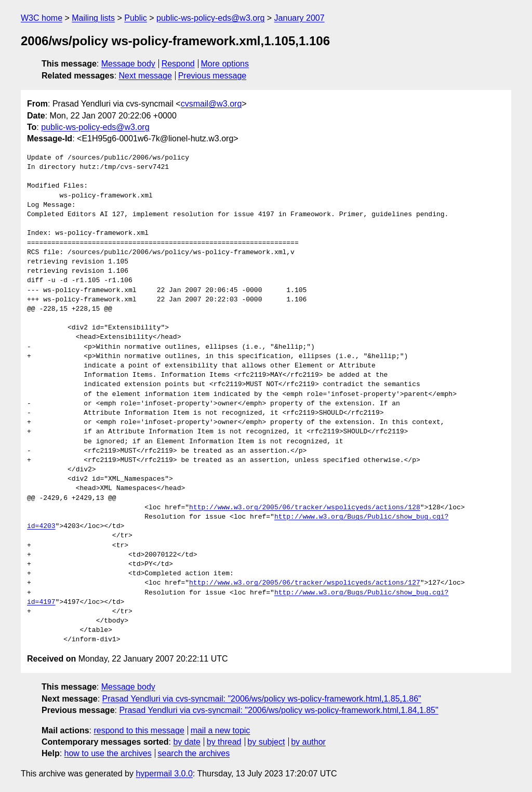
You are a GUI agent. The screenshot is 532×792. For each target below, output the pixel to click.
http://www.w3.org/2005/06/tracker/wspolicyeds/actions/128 (305, 508)
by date (187, 742)
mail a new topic (221, 730)
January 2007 (300, 18)
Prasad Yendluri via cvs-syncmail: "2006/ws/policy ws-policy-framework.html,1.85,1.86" (262, 699)
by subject (266, 742)
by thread (224, 742)
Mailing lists (93, 18)
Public (136, 18)
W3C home (42, 18)
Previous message (212, 76)
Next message (145, 76)
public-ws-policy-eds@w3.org (210, 18)
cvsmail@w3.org (211, 104)
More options (225, 64)
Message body (128, 64)
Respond (178, 64)
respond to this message (139, 730)
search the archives (194, 753)
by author (308, 742)
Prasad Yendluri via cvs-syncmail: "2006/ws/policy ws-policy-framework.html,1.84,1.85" (278, 710)
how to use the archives (108, 753)
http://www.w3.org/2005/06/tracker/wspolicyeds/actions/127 (305, 583)
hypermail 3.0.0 (164, 774)
